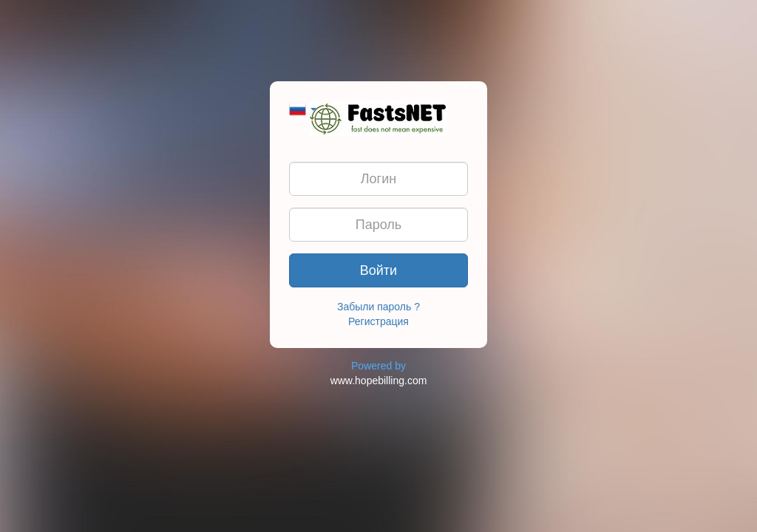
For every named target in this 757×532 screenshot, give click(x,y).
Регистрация (378, 321)
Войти (378, 270)
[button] (303, 108)
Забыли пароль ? (378, 307)
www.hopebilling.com (379, 381)
